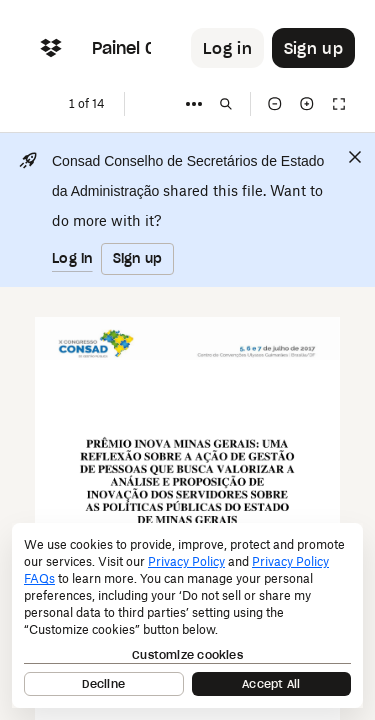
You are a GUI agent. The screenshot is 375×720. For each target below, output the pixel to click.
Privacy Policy (186, 561)
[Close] (355, 157)
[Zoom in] (307, 104)
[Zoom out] (275, 104)
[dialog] (187, 615)
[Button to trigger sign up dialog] (313, 48)
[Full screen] (339, 104)
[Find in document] (226, 104)
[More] (194, 104)
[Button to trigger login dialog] (227, 48)
